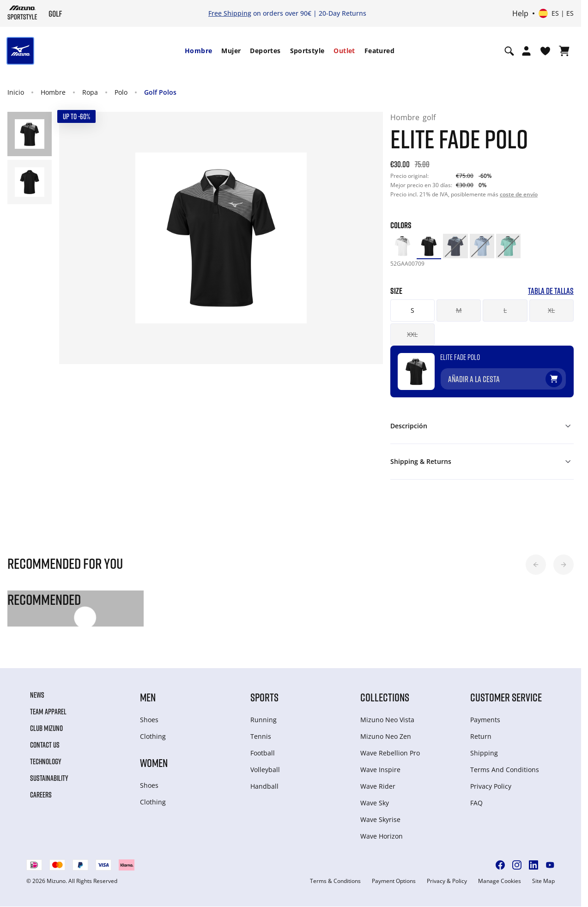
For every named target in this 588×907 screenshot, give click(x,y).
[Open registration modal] (526, 51)
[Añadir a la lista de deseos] (563, 375)
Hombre (198, 51)
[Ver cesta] (564, 51)
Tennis (261, 736)
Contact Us (45, 745)
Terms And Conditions (505, 770)
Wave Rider (378, 786)
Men (148, 697)
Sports (264, 697)
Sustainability (49, 778)
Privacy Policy (491, 786)
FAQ (476, 803)
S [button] (412, 310)
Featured (379, 51)
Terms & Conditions (335, 881)
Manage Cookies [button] (500, 881)
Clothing (153, 736)
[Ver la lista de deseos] (545, 51)
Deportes (265, 51)
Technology (46, 761)
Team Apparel (48, 712)
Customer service (506, 697)
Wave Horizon (382, 836)
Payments (485, 720)
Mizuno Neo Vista (387, 720)
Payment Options (394, 881)
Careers (41, 795)
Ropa (90, 92)
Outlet (344, 51)
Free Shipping (230, 13)
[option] (403, 246)
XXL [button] (412, 334)
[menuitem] (198, 51)
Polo (121, 92)
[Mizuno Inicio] (22, 12)
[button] (536, 565)
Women (154, 763)
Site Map (543, 881)
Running (264, 720)
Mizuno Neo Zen (386, 736)
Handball (264, 786)
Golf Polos (160, 92)
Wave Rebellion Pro (390, 753)
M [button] (459, 310)
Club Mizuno (46, 728)
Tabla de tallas (551, 291)
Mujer (231, 51)
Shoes (149, 720)
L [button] (505, 310)
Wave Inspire (380, 770)
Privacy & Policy (447, 881)
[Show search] (509, 51)
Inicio (16, 92)
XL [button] (551, 310)
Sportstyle (307, 51)
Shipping (484, 753)
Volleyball (265, 770)
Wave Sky (375, 803)
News (37, 695)
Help (520, 13)
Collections (385, 697)
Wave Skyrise (380, 819)
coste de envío (519, 194)
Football (263, 753)
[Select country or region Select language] (556, 13)
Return (481, 736)
